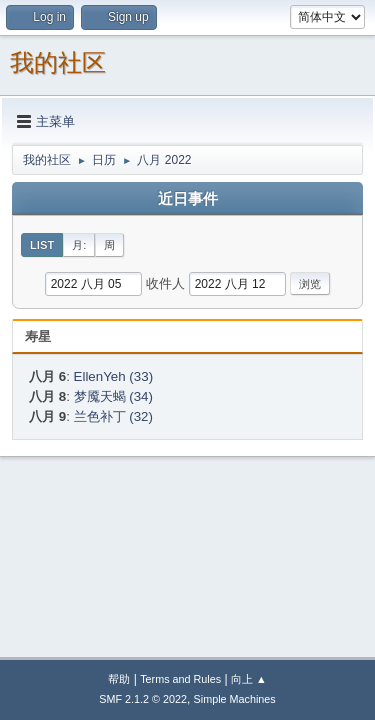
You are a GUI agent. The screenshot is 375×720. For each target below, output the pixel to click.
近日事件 (188, 199)
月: (79, 245)
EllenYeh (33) (114, 376)
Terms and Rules (180, 679)
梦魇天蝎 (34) (113, 396)
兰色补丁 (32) (113, 416)
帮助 (119, 679)
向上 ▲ (249, 679)
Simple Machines (235, 699)
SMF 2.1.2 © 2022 (143, 699)
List (42, 245)
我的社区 (58, 62)
